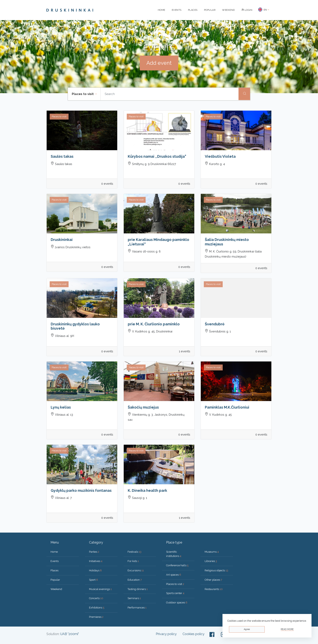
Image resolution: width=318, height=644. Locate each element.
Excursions (136, 570)
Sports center (175, 593)
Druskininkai (62, 240)
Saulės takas (62, 156)
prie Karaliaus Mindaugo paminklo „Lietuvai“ (158, 242)
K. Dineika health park (147, 490)
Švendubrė (215, 324)
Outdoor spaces (177, 602)
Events (177, 10)
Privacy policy (166, 634)
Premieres (96, 617)
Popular (210, 10)
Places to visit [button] (83, 94)
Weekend (228, 10)
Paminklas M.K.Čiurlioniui (227, 407)
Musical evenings (100, 589)
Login (247, 10)
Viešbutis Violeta (220, 156)
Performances (137, 608)
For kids (133, 561)
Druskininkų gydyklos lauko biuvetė (75, 326)
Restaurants (214, 589)
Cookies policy (193, 634)
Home (162, 10)
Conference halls (177, 565)
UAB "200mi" (70, 634)
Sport (93, 580)
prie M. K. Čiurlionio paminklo (154, 324)
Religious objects (216, 570)
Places (193, 10)
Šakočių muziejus (143, 407)
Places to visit (175, 584)
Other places (213, 580)
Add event (159, 63)
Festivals (134, 552)
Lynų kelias (61, 407)
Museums (212, 552)
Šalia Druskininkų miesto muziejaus (227, 242)
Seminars (134, 598)
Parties (94, 552)
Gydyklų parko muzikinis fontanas (81, 490)
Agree (247, 629)
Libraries (211, 561)
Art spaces (174, 575)
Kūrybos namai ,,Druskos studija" (157, 156)
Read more (287, 629)
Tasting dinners (138, 589)
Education (135, 580)
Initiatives (96, 561)
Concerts (96, 598)
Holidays (95, 570)
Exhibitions (97, 608)
